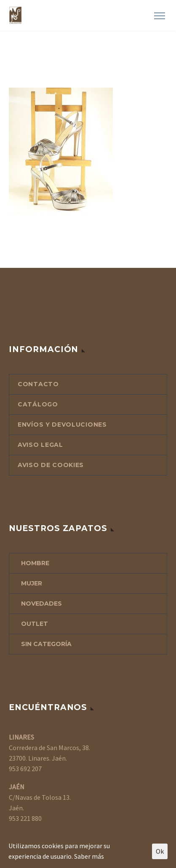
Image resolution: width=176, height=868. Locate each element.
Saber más (89, 856)
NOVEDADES (41, 604)
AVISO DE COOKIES (51, 465)
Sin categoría (46, 644)
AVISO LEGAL (40, 445)
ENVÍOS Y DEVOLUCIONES (62, 425)
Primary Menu (160, 16)
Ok (160, 851)
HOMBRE (35, 563)
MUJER (32, 583)
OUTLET (35, 624)
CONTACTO (38, 384)
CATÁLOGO (38, 404)
